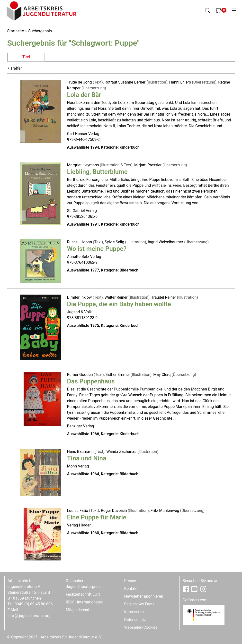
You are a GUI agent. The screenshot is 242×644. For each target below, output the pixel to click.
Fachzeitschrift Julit (83, 594)
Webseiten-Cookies (141, 627)
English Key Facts (139, 604)
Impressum (134, 612)
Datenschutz (135, 620)
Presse (130, 581)
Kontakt (131, 589)
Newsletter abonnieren (144, 596)
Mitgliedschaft (78, 610)
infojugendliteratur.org (29, 616)
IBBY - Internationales (84, 602)
